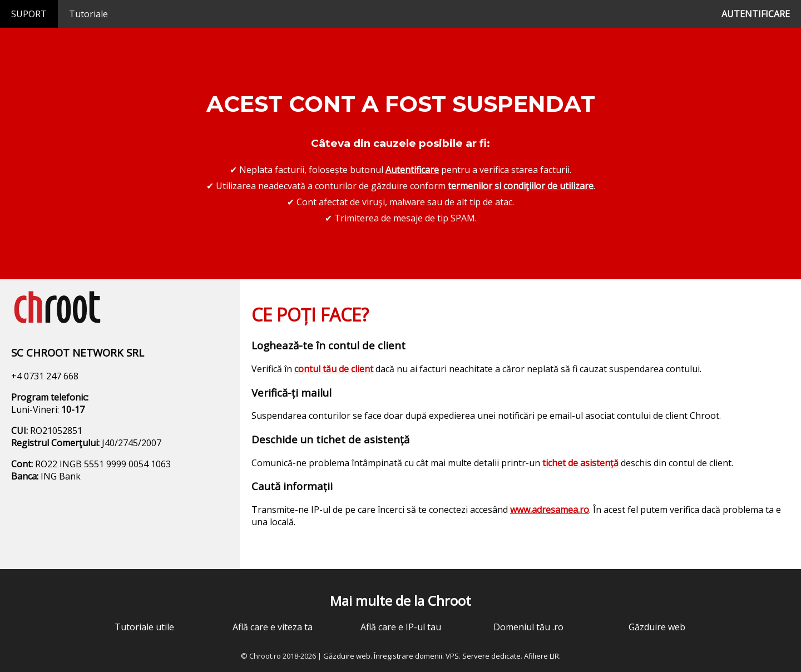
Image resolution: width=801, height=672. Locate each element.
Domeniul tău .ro (528, 627)
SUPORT (29, 14)
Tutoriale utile (144, 627)
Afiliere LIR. (542, 656)
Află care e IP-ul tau (401, 627)
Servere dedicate (491, 656)
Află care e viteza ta (273, 627)
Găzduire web (657, 627)
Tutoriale (88, 14)
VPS (452, 656)
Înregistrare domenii (408, 656)
